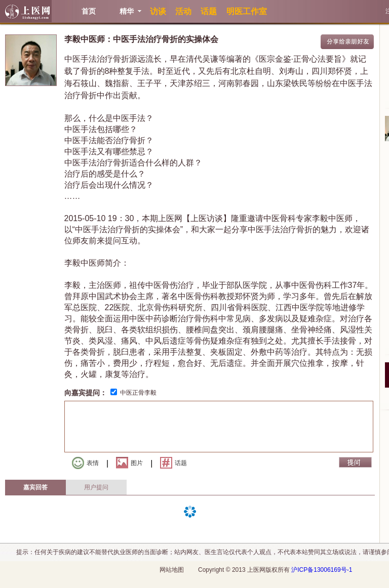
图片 (129, 463)
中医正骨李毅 (138, 393)
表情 (85, 463)
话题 (173, 463)
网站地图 (172, 570)
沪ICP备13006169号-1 (322, 570)
